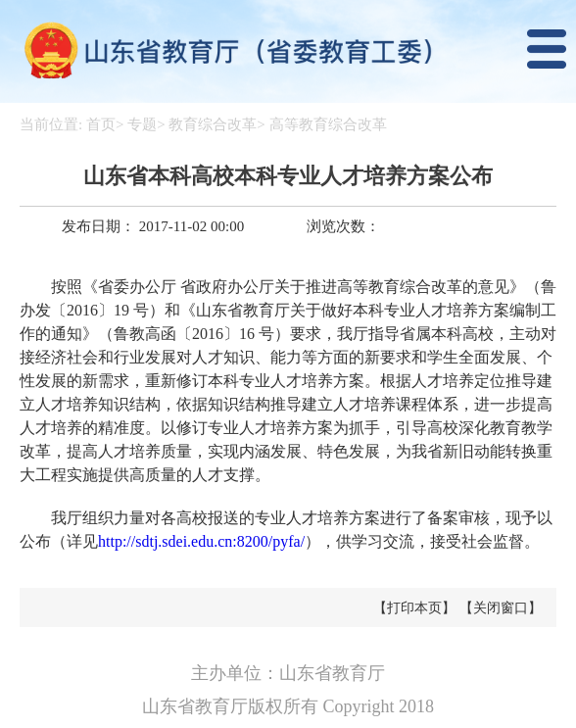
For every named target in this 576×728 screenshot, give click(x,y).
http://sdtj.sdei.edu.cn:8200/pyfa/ (201, 541)
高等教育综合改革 (328, 124)
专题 (142, 124)
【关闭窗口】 (501, 608)
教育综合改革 (213, 124)
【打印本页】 (414, 608)
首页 (101, 124)
